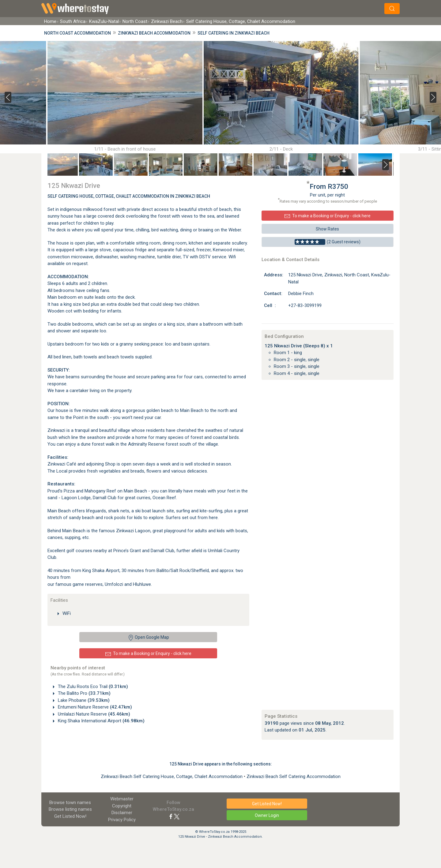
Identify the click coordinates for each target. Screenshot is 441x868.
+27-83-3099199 (305, 305)
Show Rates (327, 229)
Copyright (122, 806)
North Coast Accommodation (77, 33)
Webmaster (122, 799)
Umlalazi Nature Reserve (93, 714)
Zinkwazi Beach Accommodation (154, 33)
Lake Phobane (83, 700)
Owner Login (267, 815)
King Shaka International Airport (101, 721)
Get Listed (70, 816)
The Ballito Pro (84, 693)
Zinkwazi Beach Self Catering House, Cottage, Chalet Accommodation (172, 776)
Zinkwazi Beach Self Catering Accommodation (294, 776)
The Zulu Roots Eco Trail (92, 687)
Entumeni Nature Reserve (94, 707)
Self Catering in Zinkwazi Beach (234, 33)
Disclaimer (122, 813)
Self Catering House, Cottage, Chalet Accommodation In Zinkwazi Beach (129, 196)
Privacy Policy (122, 820)
